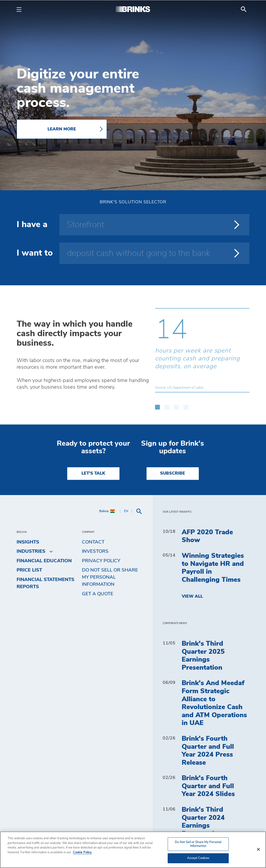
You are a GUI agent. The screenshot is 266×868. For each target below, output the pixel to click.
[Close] (258, 849)
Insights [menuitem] (28, 542)
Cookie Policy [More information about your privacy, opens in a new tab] (82, 852)
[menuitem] (244, 9)
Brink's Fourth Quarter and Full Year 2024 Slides (208, 786)
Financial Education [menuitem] (44, 561)
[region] (133, 850)
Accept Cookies (198, 858)
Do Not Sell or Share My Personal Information (110, 577)
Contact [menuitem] (93, 542)
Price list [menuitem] (29, 570)
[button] (157, 405)
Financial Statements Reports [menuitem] (45, 583)
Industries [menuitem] (31, 551)
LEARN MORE (62, 129)
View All (192, 596)
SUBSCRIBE (173, 473)
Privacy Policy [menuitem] (101, 561)
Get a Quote (98, 594)
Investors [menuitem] (95, 551)
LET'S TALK (93, 473)
